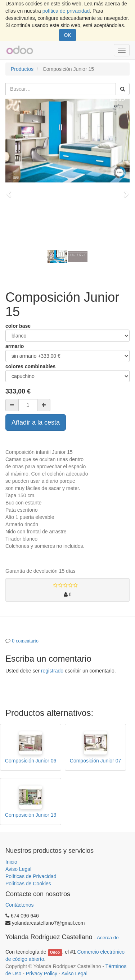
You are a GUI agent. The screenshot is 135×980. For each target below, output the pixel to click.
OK (67, 35)
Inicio (11, 862)
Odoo (55, 952)
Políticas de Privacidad (31, 876)
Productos (22, 69)
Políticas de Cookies (28, 884)
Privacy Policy (42, 973)
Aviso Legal (18, 869)
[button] (11, 191)
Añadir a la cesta (36, 422)
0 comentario (25, 641)
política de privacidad (66, 11)
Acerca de (108, 938)
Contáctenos (20, 905)
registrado (52, 671)
